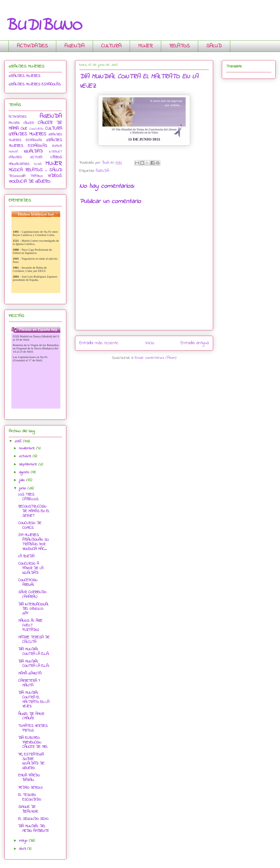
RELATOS (180, 46)
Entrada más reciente (99, 343)
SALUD (214, 46)
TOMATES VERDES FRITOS (33, 728)
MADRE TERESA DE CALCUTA (34, 640)
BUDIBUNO (43, 26)
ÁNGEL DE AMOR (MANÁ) (31, 716)
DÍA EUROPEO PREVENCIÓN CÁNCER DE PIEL (33, 743)
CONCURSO (36, 129)
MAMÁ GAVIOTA (30, 673)
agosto (25, 472)
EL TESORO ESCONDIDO (30, 797)
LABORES (15, 157)
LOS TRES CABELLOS (28, 497)
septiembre (29, 464)
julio (23, 480)
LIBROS (56, 157)
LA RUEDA (26, 556)
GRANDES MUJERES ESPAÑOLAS (35, 84)
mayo (24, 841)
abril (23, 849)
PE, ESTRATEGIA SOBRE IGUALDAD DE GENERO (31, 761)
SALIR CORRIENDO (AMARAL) (32, 595)
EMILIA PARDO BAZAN (29, 778)
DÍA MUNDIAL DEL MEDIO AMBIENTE (34, 829)
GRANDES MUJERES (24, 76)
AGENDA (74, 46)
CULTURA (111, 46)
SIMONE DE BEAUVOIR (28, 809)
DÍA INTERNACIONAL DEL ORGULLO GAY (33, 609)
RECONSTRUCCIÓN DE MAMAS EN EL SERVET (34, 511)
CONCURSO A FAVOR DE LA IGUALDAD (31, 568)
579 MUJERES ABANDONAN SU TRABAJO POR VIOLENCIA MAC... (34, 542)
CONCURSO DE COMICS (30, 525)
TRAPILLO (37, 176)
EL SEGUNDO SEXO (33, 819)
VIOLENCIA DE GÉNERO (29, 182)
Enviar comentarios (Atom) (156, 358)
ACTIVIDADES (32, 46)
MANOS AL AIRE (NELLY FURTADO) (30, 625)
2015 (19, 441)
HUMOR (57, 146)
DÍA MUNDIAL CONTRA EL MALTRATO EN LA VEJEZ (34, 700)
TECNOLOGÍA (17, 176)
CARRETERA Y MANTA (29, 683)
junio (23, 488)
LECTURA (36, 157)
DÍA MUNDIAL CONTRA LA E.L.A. (34, 652)
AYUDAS (14, 123)
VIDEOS (55, 176)
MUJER (145, 46)
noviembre (28, 448)
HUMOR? (13, 152)
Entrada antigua (195, 343)
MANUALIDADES (19, 164)
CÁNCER (29, 123)
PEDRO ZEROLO (30, 788)
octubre (26, 456)
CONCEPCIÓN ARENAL (28, 583)
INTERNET (55, 152)
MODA (38, 164)
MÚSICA (16, 170)
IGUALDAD (33, 151)
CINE (24, 129)
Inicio (150, 343)
